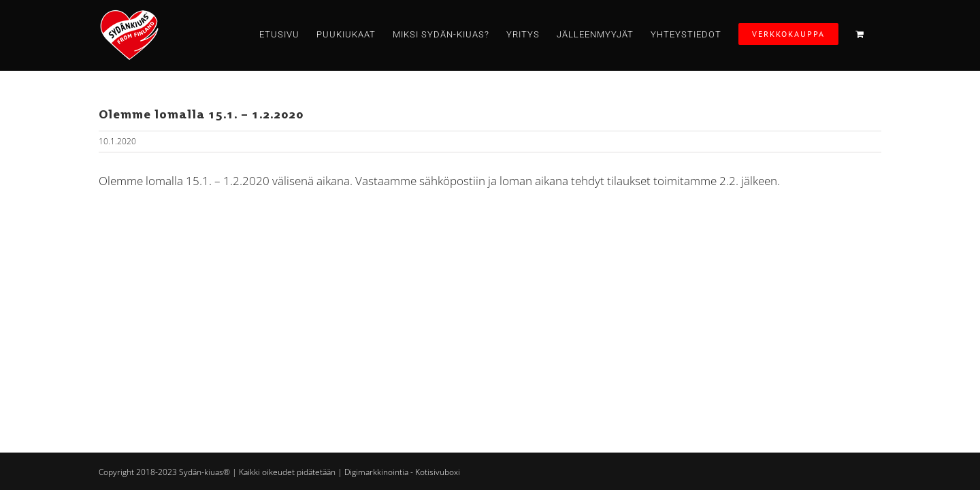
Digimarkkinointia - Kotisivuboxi (402, 472)
